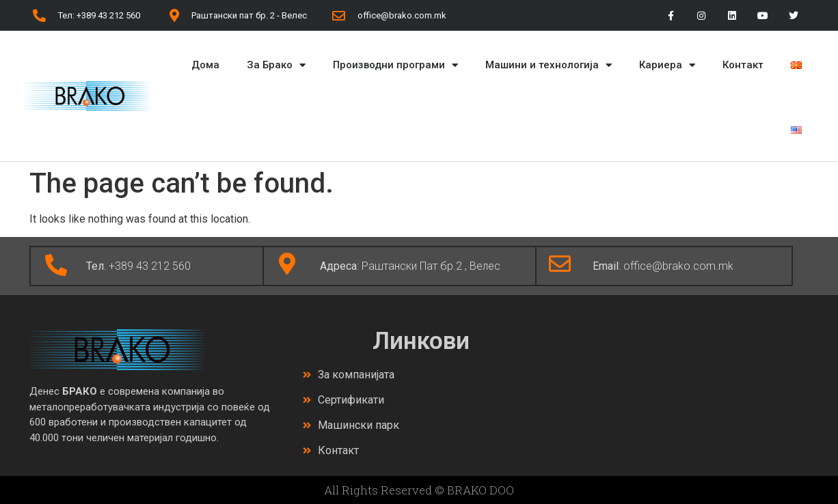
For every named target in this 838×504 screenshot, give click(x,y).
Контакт (743, 65)
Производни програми (395, 65)
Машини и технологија (549, 65)
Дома (205, 65)
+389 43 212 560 (138, 266)
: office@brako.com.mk (663, 266)
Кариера (667, 65)
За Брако (276, 65)
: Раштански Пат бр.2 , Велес (410, 266)
